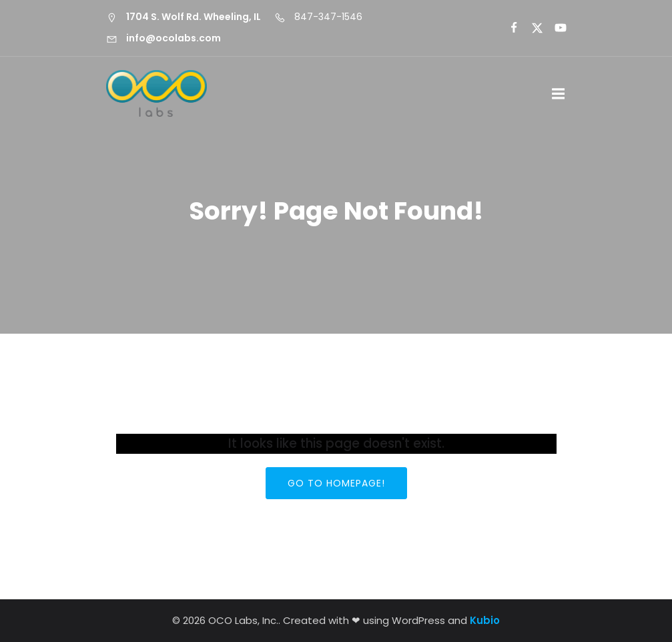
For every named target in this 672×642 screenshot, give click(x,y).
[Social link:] (508, 28)
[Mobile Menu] (559, 94)
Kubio (485, 620)
